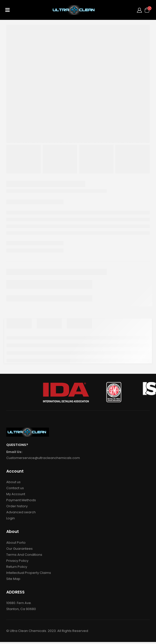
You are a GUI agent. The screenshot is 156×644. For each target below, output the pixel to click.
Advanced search (21, 512)
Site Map (13, 579)
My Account (16, 494)
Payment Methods (21, 500)
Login (11, 518)
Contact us (15, 488)
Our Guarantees (19, 549)
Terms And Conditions (24, 555)
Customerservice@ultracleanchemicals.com (43, 458)
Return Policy (17, 567)
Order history (17, 506)
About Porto (16, 543)
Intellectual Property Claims (29, 573)
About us (13, 482)
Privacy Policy (17, 561)
